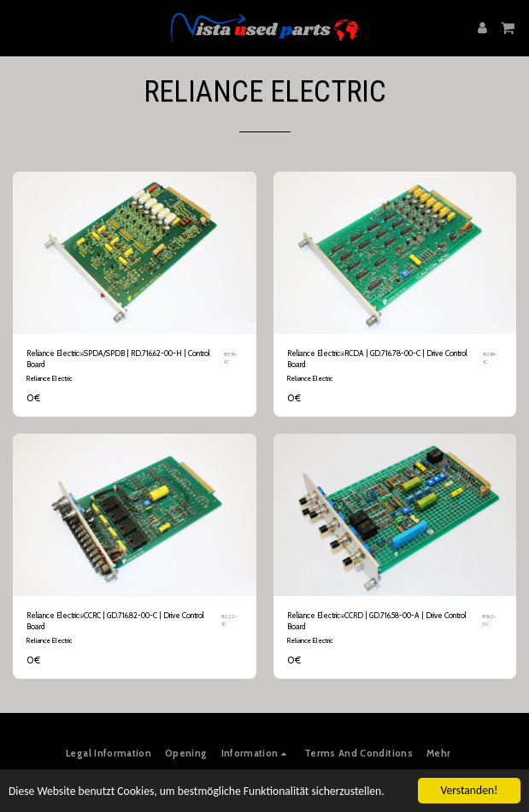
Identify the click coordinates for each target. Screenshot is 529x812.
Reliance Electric (49, 378)
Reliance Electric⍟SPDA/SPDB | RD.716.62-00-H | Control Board (118, 359)
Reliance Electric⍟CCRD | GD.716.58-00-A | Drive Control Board (377, 621)
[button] (19, 27)
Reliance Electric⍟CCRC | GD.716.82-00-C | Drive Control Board (115, 621)
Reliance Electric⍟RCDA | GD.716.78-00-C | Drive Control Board (377, 359)
